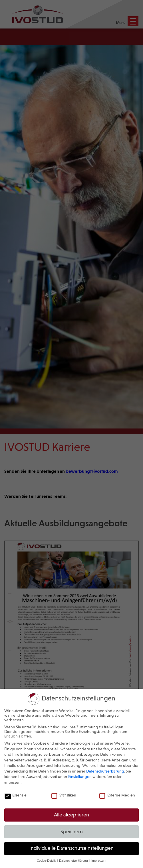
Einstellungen (80, 777)
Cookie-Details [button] (47, 861)
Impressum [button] (99, 861)
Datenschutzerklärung (105, 771)
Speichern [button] (72, 832)
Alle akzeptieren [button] (71, 815)
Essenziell (16, 795)
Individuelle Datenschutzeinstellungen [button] (71, 848)
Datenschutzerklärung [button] (74, 861)
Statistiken (64, 795)
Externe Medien (117, 795)
